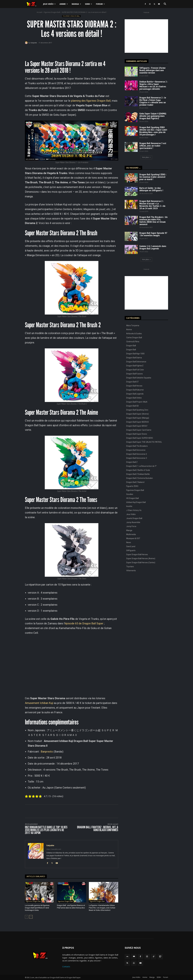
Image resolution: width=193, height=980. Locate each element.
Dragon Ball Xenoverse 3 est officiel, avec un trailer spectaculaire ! (153, 146)
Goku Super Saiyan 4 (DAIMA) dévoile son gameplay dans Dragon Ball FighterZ (153, 116)
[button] (165, 4)
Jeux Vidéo (49, 4)
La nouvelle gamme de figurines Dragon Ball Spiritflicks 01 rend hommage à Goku (37, 908)
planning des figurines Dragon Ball (91, 101)
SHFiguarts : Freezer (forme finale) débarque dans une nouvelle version (152, 70)
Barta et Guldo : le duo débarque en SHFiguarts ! (151, 189)
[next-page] (31, 917)
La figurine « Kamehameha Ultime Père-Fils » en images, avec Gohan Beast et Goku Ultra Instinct (102, 908)
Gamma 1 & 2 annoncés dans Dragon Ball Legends (153, 247)
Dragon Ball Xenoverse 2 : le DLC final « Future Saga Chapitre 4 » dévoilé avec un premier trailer (153, 101)
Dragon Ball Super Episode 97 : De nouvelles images (153, 234)
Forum (100, 4)
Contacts (66, 966)
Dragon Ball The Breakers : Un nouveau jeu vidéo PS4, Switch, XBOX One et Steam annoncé (153, 221)
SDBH (89, 4)
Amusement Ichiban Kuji (39, 703)
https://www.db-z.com (54, 849)
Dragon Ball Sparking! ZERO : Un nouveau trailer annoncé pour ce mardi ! (153, 177)
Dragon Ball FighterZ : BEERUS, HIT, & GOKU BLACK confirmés (98, 829)
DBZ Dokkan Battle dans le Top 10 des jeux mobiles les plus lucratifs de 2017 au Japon (46, 830)
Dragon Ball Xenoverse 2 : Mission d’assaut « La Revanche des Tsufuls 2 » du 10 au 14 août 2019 (152, 205)
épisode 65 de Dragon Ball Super (84, 623)
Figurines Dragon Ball (52, 12)
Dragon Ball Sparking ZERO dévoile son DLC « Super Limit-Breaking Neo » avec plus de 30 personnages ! (154, 131)
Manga (76, 4)
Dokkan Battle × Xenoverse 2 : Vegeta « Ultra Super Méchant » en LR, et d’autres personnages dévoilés (154, 85)
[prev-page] (27, 917)
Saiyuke (34, 43)
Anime (64, 4)
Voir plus (146, 157)
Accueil (39, 12)
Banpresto (47, 752)
